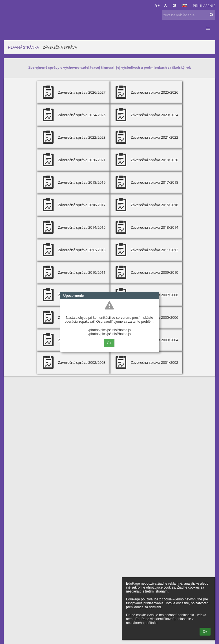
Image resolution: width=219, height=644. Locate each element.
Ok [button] (205, 632)
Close (155, 296)
